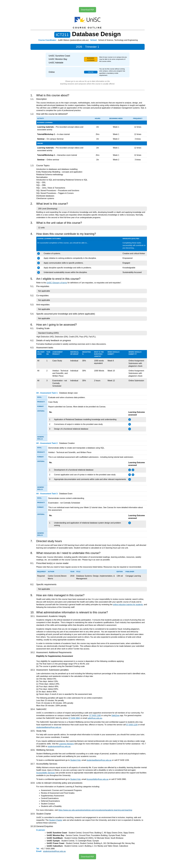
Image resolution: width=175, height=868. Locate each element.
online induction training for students (128, 605)
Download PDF (87, 10)
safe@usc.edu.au (95, 718)
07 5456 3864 (74, 718)
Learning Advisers (66, 744)
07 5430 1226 (132, 725)
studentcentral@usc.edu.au (59, 746)
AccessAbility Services (46, 773)
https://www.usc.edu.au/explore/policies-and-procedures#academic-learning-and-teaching (95, 810)
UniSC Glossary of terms (57, 283)
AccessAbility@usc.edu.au (98, 779)
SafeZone (115, 715)
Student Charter (56, 820)
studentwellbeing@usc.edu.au (49, 727)
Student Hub (75, 760)
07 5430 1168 (95, 715)
